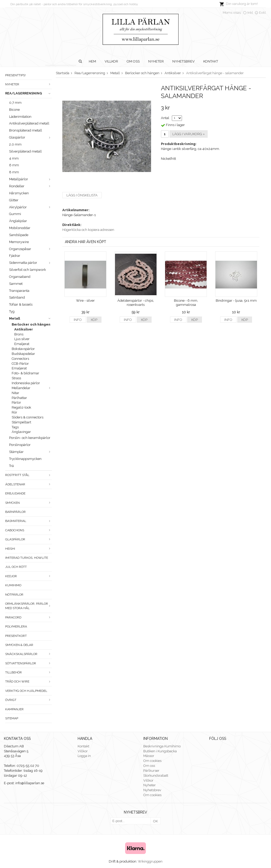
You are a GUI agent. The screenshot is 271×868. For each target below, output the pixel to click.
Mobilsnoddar (20, 228)
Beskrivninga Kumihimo (162, 746)
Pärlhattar (19, 398)
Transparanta (19, 291)
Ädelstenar (29, 484)
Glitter (14, 200)
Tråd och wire (29, 681)
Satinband (17, 297)
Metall (31, 318)
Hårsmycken (19, 193)
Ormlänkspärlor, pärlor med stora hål (29, 606)
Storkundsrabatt (156, 776)
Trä (11, 466)
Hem (92, 61)
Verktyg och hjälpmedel (26, 691)
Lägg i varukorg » (189, 134)
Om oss (133, 61)
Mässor (149, 756)
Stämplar (31, 452)
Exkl (262, 13)
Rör (14, 412)
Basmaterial (29, 521)
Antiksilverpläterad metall (29, 123)
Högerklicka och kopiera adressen (88, 230)
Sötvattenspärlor (29, 663)
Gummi (15, 214)
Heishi (29, 549)
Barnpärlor (15, 512)
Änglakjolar (18, 221)
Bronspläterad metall (26, 130)
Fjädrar (15, 256)
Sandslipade (19, 235)
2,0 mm (15, 144)
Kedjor (29, 576)
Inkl (250, 13)
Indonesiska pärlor (26, 383)
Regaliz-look (21, 407)
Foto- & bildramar (25, 373)
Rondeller (31, 186)
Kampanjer (14, 709)
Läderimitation (20, 117)
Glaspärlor (31, 137)
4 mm (14, 158)
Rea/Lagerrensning (29, 93)
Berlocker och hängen (32, 324)
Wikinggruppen (150, 861)
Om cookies (152, 761)
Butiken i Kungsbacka (160, 751)
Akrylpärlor (31, 207)
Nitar (15, 393)
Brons (19, 334)
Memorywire (19, 242)
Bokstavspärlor (23, 349)
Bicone (14, 110)
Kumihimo (13, 585)
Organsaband (20, 277)
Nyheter (156, 61)
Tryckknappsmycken (25, 459)
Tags (15, 427)
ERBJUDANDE (15, 493)
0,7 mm (15, 103)
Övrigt (29, 700)
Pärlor (16, 402)
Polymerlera (16, 626)
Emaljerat (22, 344)
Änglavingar (21, 432)
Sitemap (12, 718)
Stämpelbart (21, 422)
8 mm (14, 172)
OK (155, 821)
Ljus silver (22, 339)
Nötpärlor (14, 595)
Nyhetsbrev (184, 61)
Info (78, 320)
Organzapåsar (31, 249)
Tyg (12, 311)
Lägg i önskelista (82, 195)
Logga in (84, 756)
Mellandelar (32, 388)
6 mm (14, 165)
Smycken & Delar (19, 645)
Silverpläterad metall (25, 151)
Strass (16, 378)
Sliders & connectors (28, 417)
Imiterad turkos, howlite (27, 558)
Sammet (16, 284)
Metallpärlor (31, 179)
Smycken (29, 503)
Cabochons (29, 530)
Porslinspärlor (20, 445)
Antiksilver (24, 329)
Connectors (20, 359)
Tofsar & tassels (21, 304)
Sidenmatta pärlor (31, 263)
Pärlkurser (151, 771)
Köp (94, 320)
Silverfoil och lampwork (28, 270)
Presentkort (16, 636)
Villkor (111, 61)
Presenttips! (15, 75)
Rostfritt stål (29, 475)
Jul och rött (16, 567)
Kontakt (211, 61)
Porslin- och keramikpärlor (30, 438)
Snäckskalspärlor (29, 654)
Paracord (29, 617)
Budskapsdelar (23, 354)
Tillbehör (29, 672)
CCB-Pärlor (20, 364)
